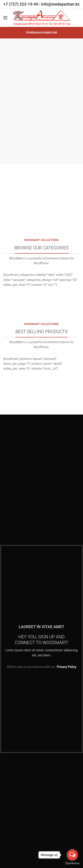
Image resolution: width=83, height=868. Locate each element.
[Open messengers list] (72, 855)
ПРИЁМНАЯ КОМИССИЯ (42, 33)
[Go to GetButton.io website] (72, 863)
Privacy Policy (67, 667)
